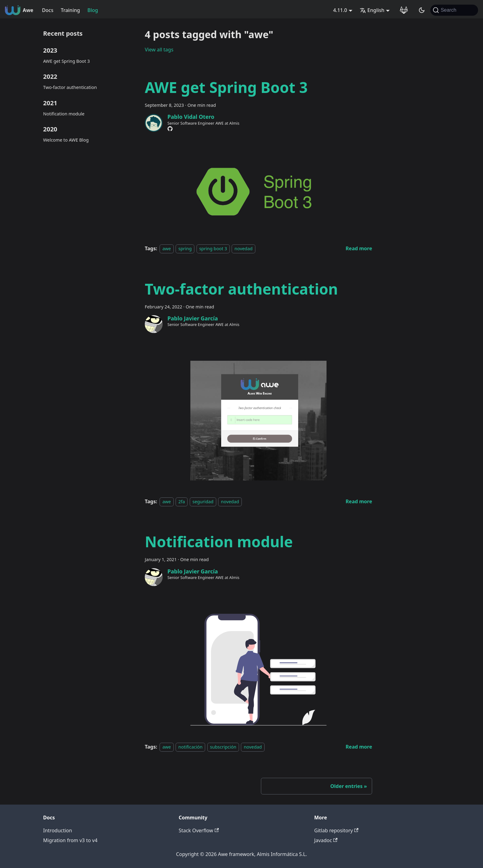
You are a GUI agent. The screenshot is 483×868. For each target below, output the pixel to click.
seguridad (203, 502)
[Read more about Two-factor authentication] (359, 501)
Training (70, 10)
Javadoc (326, 840)
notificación (190, 747)
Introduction (58, 830)
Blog (93, 10)
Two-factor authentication (70, 87)
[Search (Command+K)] (454, 10)
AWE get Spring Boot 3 (66, 61)
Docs (48, 10)
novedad (244, 249)
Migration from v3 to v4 (70, 840)
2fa (182, 502)
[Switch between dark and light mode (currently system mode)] (422, 10)
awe (167, 249)
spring (185, 249)
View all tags (159, 50)
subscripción (223, 747)
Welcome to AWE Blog (66, 140)
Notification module (64, 114)
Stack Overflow (199, 830)
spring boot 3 (213, 249)
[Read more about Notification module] (359, 747)
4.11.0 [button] (340, 10)
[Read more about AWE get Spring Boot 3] (359, 248)
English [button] (372, 10)
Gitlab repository (336, 830)
